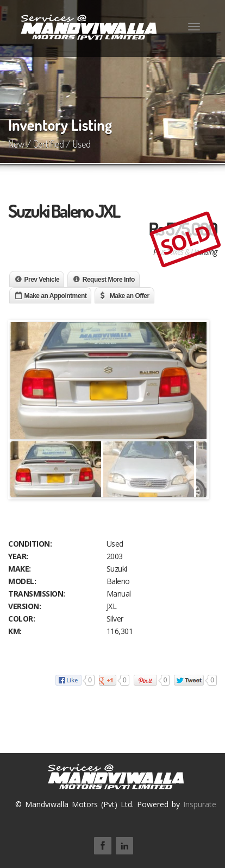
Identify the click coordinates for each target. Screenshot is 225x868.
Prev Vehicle (42, 280)
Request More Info (109, 280)
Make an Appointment (56, 296)
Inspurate (200, 804)
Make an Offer (130, 296)
